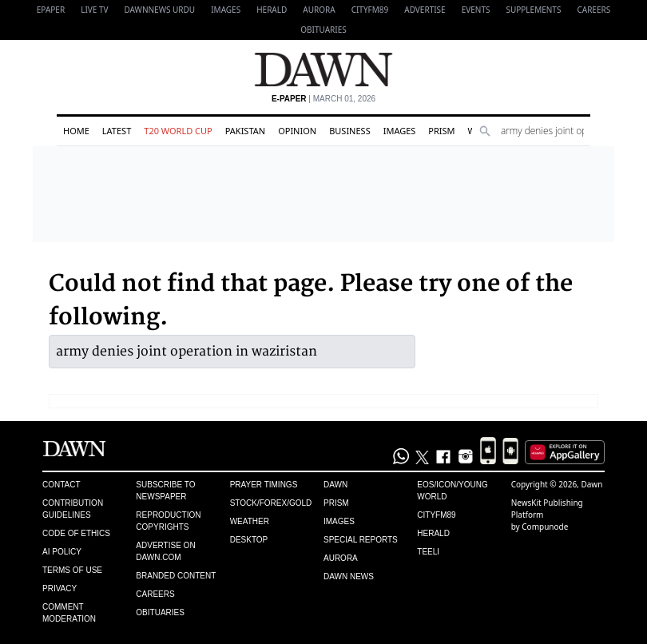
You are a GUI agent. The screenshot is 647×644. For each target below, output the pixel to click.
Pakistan (245, 131)
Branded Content (176, 576)
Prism (441, 131)
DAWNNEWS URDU (160, 10)
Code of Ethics (76, 533)
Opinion (297, 131)
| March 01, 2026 (323, 99)
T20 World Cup (178, 131)
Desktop (249, 540)
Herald (272, 10)
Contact (62, 485)
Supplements (533, 10)
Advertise (425, 10)
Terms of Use (72, 570)
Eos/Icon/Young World (452, 491)
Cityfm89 (436, 515)
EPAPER (51, 10)
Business (350, 131)
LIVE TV (94, 10)
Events (476, 10)
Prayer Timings (264, 485)
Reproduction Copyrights (168, 521)
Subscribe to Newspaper (165, 491)
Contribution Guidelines (73, 509)
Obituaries (323, 30)
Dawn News (349, 576)
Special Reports (361, 540)
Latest (117, 131)
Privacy (60, 588)
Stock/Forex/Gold (271, 503)
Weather (250, 521)
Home (76, 131)
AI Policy (62, 552)
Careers (593, 10)
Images (226, 10)
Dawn (335, 485)
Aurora (319, 10)
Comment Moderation (69, 613)
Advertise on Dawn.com (165, 551)
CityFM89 (370, 10)
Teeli (428, 552)
